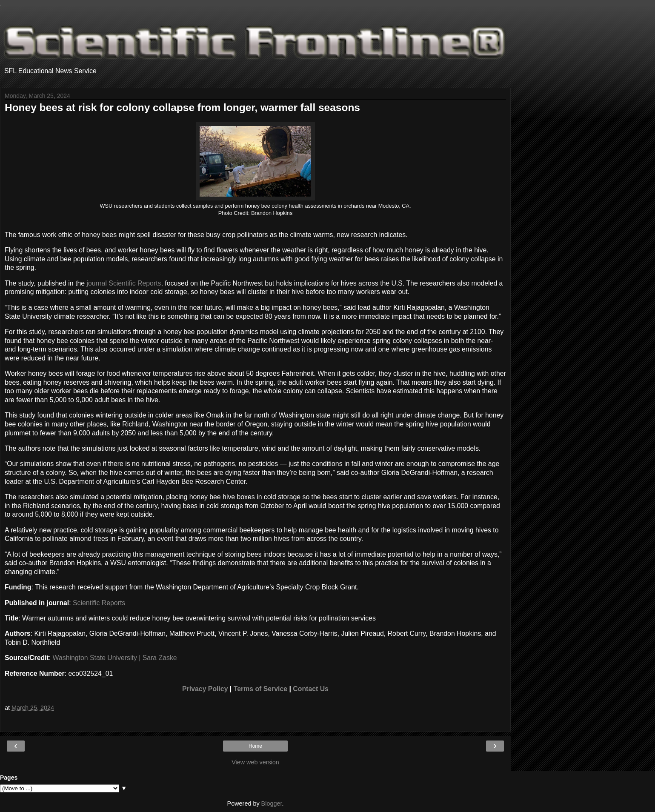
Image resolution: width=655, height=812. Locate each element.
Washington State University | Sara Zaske (115, 658)
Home (255, 746)
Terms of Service (260, 689)
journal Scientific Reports (124, 283)
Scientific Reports (99, 603)
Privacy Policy (205, 689)
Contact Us (311, 689)
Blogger (272, 803)
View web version (255, 762)
